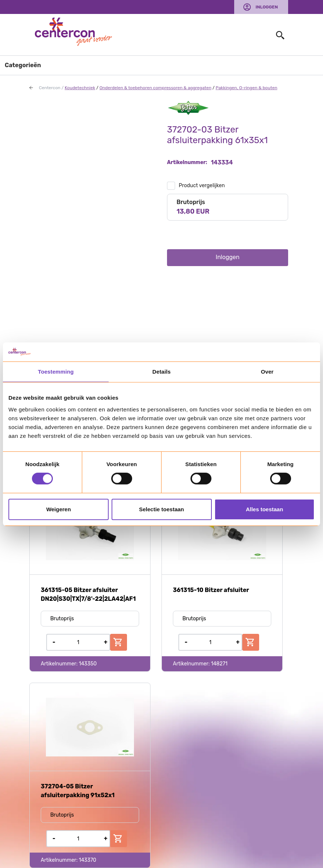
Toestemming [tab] (56, 372)
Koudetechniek (80, 88)
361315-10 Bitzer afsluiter (211, 590)
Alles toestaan (265, 509)
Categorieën (23, 65)
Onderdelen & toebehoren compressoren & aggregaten (155, 88)
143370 (88, 860)
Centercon (50, 88)
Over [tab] (267, 372)
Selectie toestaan (162, 509)
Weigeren (59, 509)
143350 (88, 664)
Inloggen (267, 7)
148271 (219, 664)
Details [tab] (161, 372)
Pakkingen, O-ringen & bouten (247, 88)
